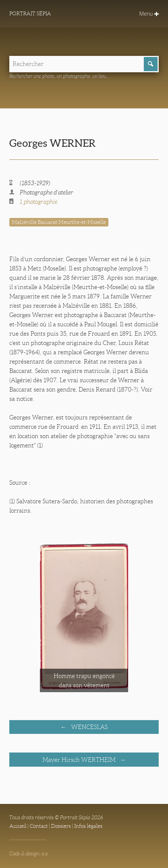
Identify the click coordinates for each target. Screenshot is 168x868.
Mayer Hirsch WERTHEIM (80, 760)
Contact (39, 826)
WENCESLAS (89, 727)
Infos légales (88, 826)
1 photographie (39, 202)
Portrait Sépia (30, 13)
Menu (149, 14)
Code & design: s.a (28, 853)
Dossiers (61, 826)
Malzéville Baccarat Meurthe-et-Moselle (59, 222)
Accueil (18, 826)
